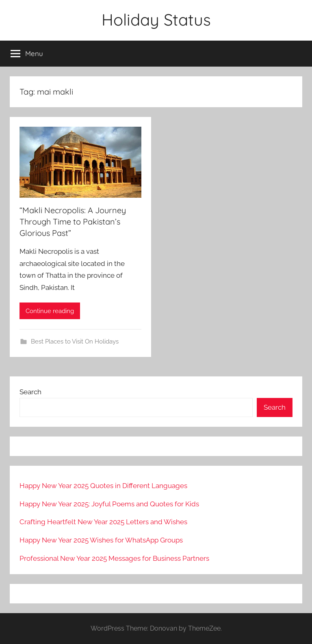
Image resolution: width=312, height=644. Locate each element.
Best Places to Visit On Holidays (75, 341)
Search (30, 392)
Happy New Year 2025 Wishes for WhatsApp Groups (101, 540)
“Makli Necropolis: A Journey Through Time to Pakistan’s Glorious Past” (73, 222)
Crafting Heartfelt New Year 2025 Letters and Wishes (103, 522)
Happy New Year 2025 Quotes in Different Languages (103, 486)
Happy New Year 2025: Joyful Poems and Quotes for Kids (109, 504)
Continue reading (50, 311)
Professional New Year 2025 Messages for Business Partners (114, 558)
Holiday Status (156, 19)
